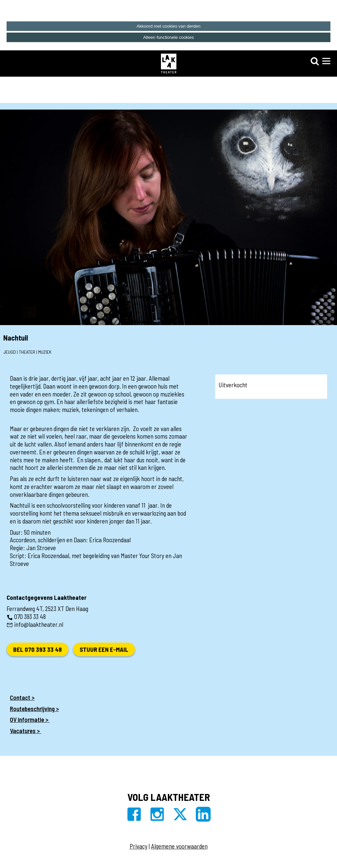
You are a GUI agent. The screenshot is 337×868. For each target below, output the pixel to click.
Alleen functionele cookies (168, 37)
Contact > (22, 697)
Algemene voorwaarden (179, 846)
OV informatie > (30, 719)
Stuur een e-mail (104, 649)
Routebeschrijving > (34, 709)
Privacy (139, 846)
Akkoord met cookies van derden (168, 26)
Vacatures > (26, 731)
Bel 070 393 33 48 (38, 649)
